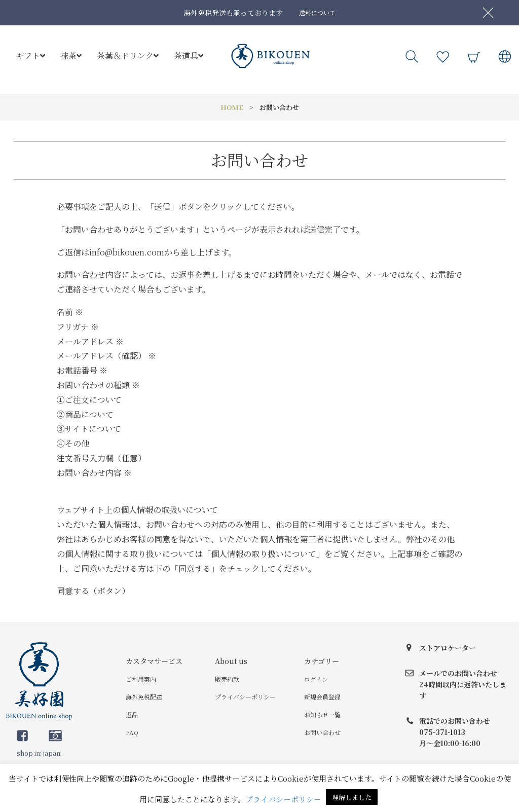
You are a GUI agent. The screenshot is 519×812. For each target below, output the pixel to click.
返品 (132, 714)
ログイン (316, 679)
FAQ (132, 732)
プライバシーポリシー (245, 697)
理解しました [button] (352, 797)
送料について (317, 12)
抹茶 (71, 56)
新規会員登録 (322, 697)
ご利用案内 (141, 679)
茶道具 (189, 56)
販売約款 (227, 679)
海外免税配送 (144, 697)
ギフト (30, 56)
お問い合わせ (322, 732)
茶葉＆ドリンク (128, 56)
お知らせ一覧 (322, 714)
